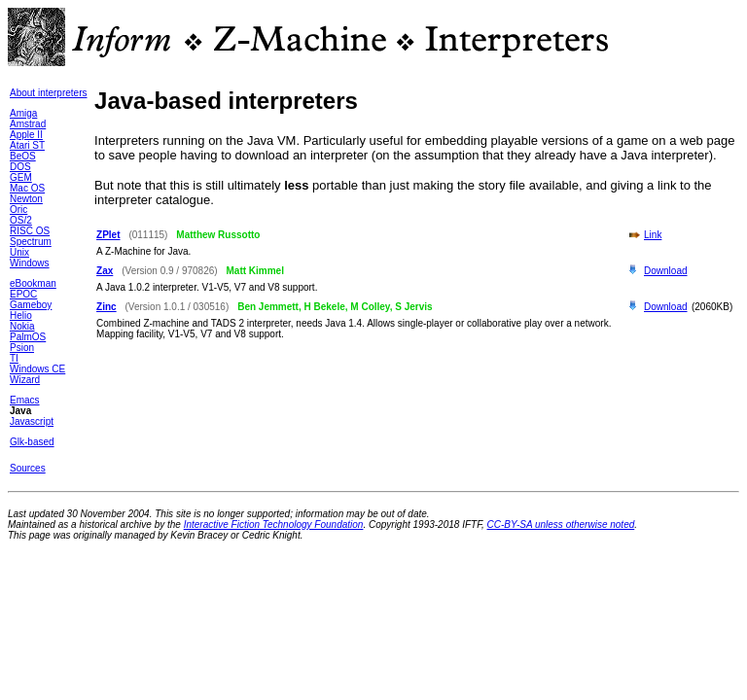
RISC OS (30, 231)
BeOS (23, 156)
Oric (18, 210)
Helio (21, 315)
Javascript (32, 421)
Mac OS (27, 188)
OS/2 (21, 220)
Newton (26, 199)
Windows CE (37, 369)
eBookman (33, 283)
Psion (22, 348)
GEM (21, 177)
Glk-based (32, 442)
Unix (19, 252)
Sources (28, 468)
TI (14, 358)
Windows (30, 263)
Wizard (25, 380)
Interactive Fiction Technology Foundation (274, 525)
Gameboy (31, 305)
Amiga (23, 113)
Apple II (26, 135)
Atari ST (27, 145)
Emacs (25, 400)
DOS (20, 167)
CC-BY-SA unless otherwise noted (561, 525)
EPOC (23, 294)
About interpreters (49, 93)
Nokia (22, 326)
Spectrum (31, 242)
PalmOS (28, 337)
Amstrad (28, 124)
